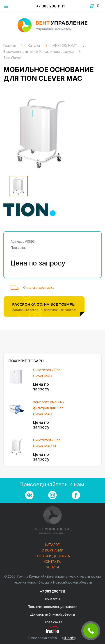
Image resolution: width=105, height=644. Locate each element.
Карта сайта (52, 622)
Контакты (53, 562)
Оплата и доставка (39, 287)
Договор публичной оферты (52, 614)
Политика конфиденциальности (52, 607)
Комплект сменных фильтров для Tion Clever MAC (49, 408)
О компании (52, 551)
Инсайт (69, 638)
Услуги (52, 567)
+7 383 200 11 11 (50, 6)
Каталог (52, 545)
